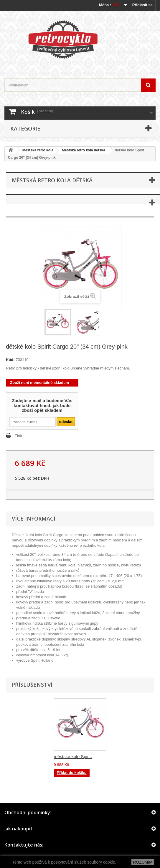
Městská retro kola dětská (84, 150)
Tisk (19, 436)
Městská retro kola (38, 150)
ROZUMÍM (143, 862)
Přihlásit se (142, 5)
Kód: (10, 360)
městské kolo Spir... (73, 756)
